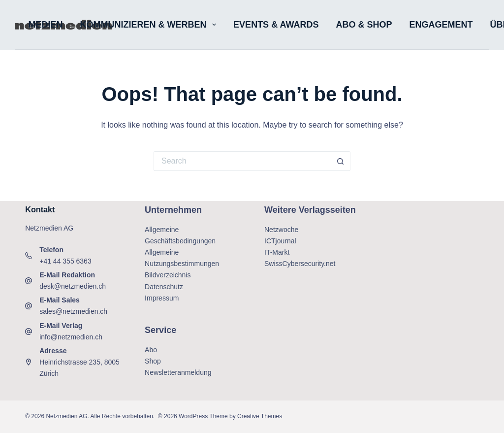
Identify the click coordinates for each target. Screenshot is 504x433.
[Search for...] (242, 161)
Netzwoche (281, 230)
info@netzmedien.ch (71, 337)
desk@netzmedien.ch (73, 286)
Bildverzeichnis (168, 275)
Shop (153, 361)
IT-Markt (277, 252)
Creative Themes (260, 416)
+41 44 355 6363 (65, 261)
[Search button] (341, 161)
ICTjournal (280, 241)
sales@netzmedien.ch (73, 311)
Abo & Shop (364, 25)
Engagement (441, 25)
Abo (151, 350)
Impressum (162, 298)
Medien (46, 25)
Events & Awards (276, 25)
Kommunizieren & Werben (150, 25)
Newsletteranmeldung (178, 372)
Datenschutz (164, 287)
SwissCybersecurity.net (300, 264)
